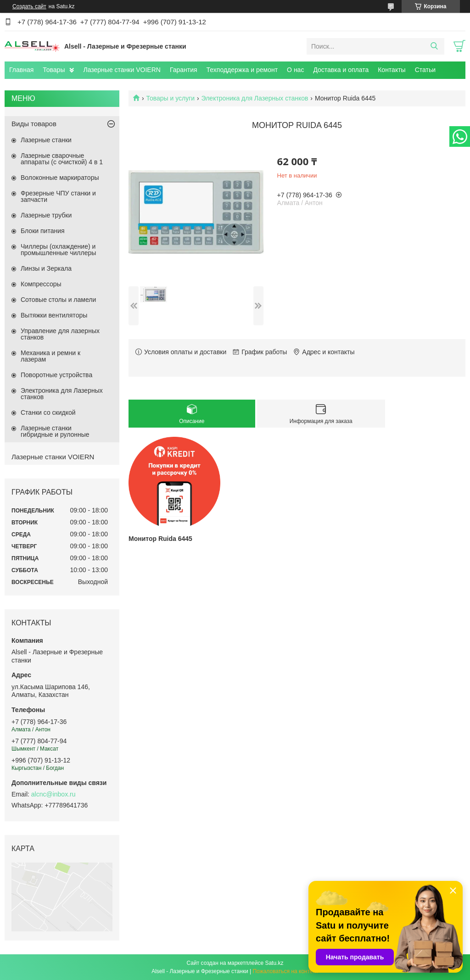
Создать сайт (29, 6)
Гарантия (184, 70)
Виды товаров (34, 124)
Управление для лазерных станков (60, 334)
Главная (21, 70)
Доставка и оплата (341, 70)
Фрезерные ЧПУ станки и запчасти (58, 196)
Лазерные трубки (46, 215)
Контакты (392, 70)
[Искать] (434, 46)
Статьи (425, 70)
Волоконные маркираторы (60, 178)
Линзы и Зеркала (46, 268)
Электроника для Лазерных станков (255, 98)
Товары (54, 70)
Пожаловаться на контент (285, 971)
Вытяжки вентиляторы (54, 315)
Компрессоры (41, 284)
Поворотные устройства (56, 375)
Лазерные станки (46, 140)
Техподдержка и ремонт (242, 70)
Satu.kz (274, 963)
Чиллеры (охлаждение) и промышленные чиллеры (58, 250)
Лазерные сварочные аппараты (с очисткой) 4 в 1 (62, 159)
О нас (295, 70)
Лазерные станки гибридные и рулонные (55, 431)
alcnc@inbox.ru (53, 794)
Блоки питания (43, 231)
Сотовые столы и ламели (58, 300)
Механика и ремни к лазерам (50, 356)
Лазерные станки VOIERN (122, 70)
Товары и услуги (170, 98)
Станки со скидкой (48, 412)
